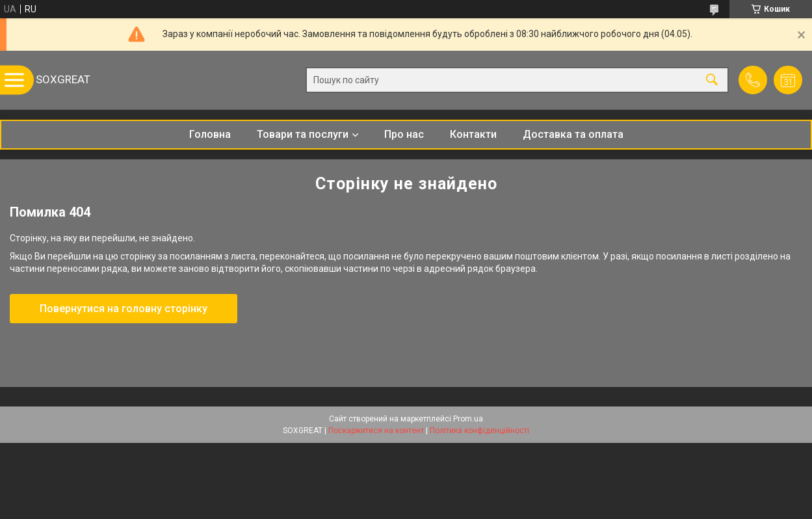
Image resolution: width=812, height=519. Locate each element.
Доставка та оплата (573, 134)
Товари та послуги (303, 134)
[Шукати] (712, 80)
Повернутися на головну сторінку (124, 309)
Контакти (473, 134)
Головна (210, 134)
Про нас (404, 134)
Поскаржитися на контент (376, 431)
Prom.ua (468, 419)
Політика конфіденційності (479, 431)
